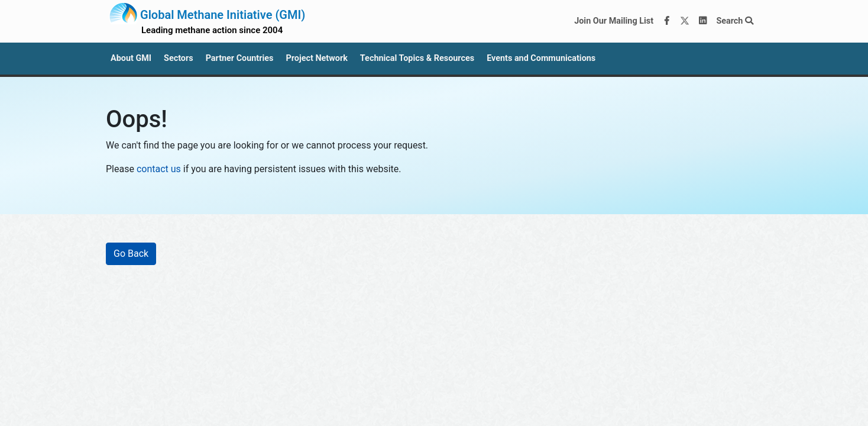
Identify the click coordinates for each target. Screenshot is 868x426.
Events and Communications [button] (541, 58)
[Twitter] (685, 21)
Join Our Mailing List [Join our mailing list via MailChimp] (614, 21)
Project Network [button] (316, 58)
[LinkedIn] (703, 21)
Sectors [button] (179, 58)
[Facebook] (667, 21)
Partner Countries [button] (240, 58)
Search (735, 21)
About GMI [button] (131, 58)
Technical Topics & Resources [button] (417, 58)
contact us (159, 169)
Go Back (131, 254)
